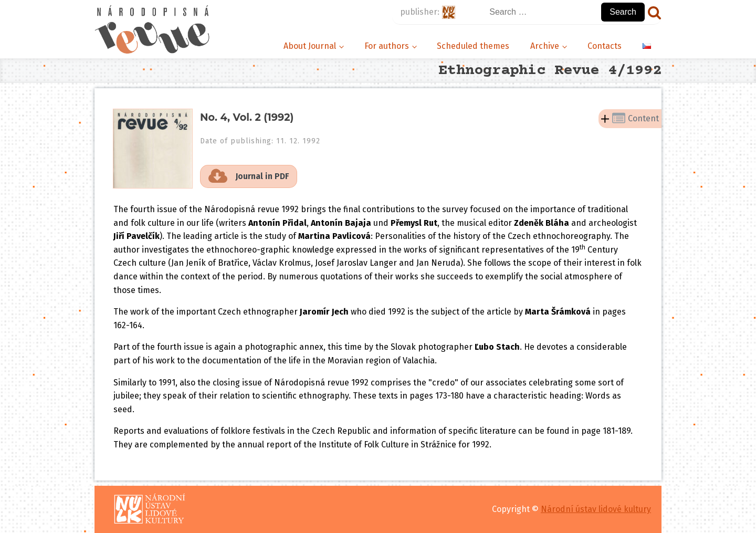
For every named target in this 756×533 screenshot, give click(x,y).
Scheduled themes (473, 46)
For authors (387, 46)
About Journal (310, 46)
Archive (545, 46)
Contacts (605, 46)
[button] (249, 176)
